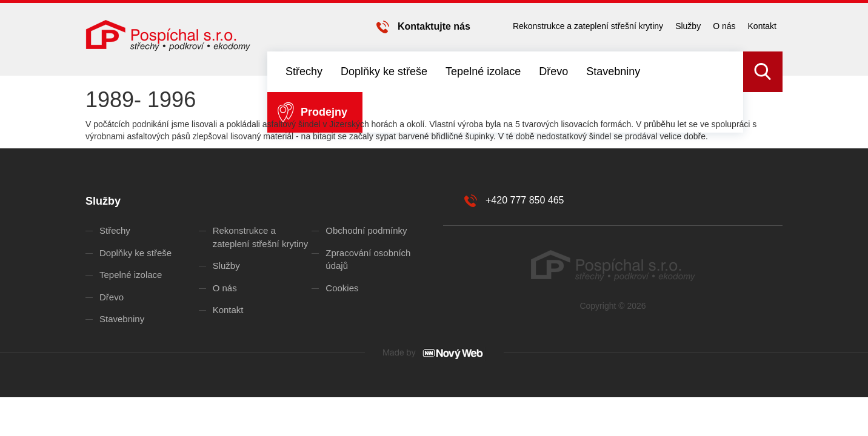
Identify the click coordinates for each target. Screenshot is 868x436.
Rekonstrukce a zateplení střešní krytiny (588, 26)
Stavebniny (613, 71)
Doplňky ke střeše (384, 71)
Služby (688, 26)
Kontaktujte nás (434, 26)
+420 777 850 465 (525, 200)
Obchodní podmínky (366, 230)
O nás (724, 26)
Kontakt (762, 26)
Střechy (304, 71)
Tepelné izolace (483, 71)
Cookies (342, 288)
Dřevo (553, 71)
